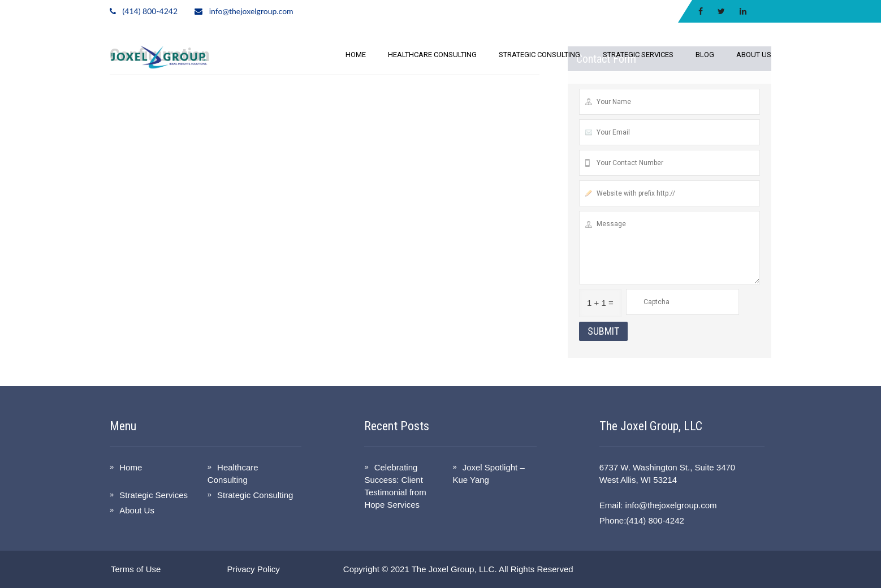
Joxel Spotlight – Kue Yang (488, 474)
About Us (754, 55)
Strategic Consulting (539, 55)
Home (356, 55)
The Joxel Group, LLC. (454, 569)
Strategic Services (638, 55)
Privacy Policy (253, 569)
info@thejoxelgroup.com (251, 11)
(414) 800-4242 (150, 11)
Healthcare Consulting (432, 55)
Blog (705, 55)
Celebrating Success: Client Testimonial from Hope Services (395, 486)
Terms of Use (136, 569)
